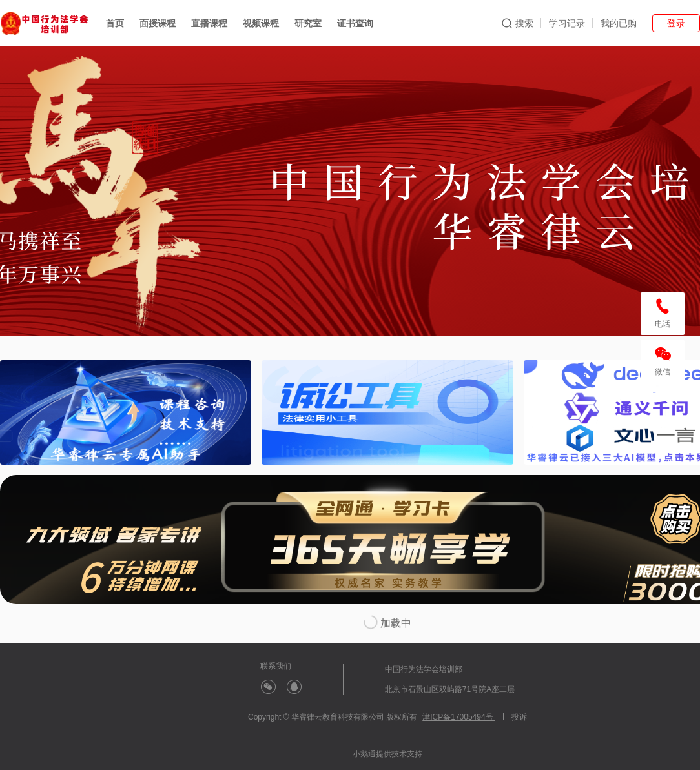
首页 (115, 23)
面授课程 (158, 23)
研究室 (308, 23)
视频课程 (261, 23)
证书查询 (355, 23)
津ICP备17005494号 (459, 717)
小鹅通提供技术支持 (387, 754)
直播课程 (209, 23)
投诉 (519, 717)
